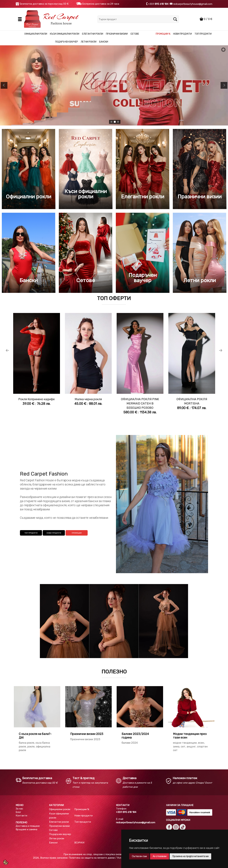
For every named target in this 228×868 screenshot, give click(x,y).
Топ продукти (203, 34)
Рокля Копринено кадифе (36, 399)
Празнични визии (117, 34)
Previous (7, 350)
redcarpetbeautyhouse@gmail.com (192, 4)
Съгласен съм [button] (139, 856)
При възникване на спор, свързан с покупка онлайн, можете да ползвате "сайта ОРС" (114, 854)
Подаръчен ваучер (67, 42)
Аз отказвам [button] (160, 856)
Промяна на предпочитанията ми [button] (190, 856)
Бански (104, 42)
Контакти (21, 816)
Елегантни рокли (93, 34)
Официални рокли (36, 34)
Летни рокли (89, 42)
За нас (19, 809)
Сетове (135, 34)
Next (221, 350)
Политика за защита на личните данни (92, 858)
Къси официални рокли (65, 34)
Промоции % (163, 34)
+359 (159, 4)
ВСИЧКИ (79, 843)
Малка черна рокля (88, 399)
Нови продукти (182, 34)
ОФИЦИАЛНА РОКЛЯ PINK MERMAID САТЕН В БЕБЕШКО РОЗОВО (140, 403)
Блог (18, 812)
